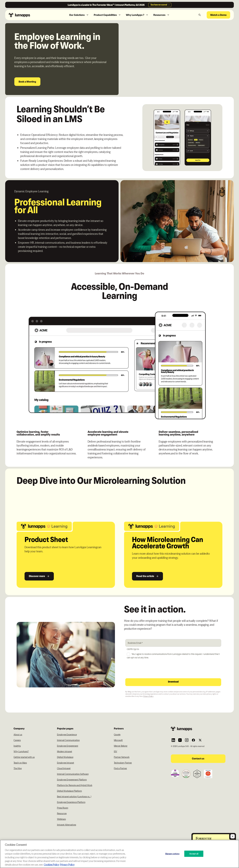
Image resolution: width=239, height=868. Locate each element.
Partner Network (122, 757)
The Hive (18, 768)
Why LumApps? (21, 752)
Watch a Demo (218, 15)
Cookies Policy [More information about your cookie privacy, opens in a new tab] (51, 865)
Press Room (63, 808)
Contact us (198, 759)
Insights (17, 746)
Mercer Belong (121, 746)
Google (117, 735)
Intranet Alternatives (67, 825)
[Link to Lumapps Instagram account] (187, 740)
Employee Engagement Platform (72, 780)
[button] (79, 15)
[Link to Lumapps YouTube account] (180, 740)
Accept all (194, 854)
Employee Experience (67, 735)
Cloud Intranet (64, 768)
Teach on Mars (20, 763)
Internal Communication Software (73, 774)
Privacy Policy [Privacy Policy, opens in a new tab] (67, 865)
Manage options (172, 854)
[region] (120, 854)
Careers (17, 740)
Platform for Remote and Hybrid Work (75, 785)
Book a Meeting (27, 82)
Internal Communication (68, 740)
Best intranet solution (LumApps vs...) (74, 797)
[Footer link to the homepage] (198, 729)
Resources (62, 813)
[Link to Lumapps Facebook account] (193, 740)
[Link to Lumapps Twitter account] (200, 740)
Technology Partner (123, 763)
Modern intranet (65, 752)
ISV (115, 752)
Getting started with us (24, 757)
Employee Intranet (66, 763)
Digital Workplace (65, 757)
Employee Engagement (68, 746)
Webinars (61, 819)
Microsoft (118, 740)
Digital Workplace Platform (69, 791)
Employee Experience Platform (71, 802)
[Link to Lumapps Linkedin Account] (173, 740)
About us (18, 735)
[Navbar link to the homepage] (27, 15)
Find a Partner (120, 768)
